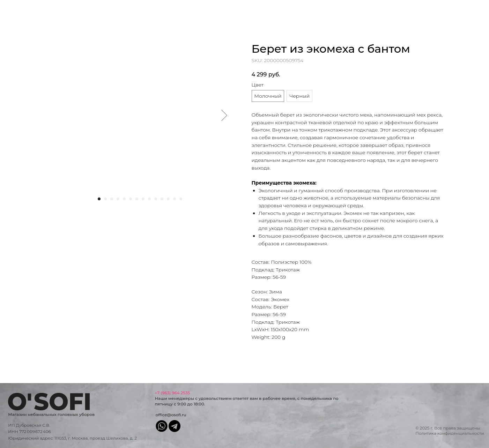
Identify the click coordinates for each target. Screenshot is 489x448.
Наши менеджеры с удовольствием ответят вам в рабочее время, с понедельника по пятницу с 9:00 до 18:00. (246, 399)
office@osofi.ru (171, 415)
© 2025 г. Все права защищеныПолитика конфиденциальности (450, 431)
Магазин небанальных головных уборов (51, 415)
